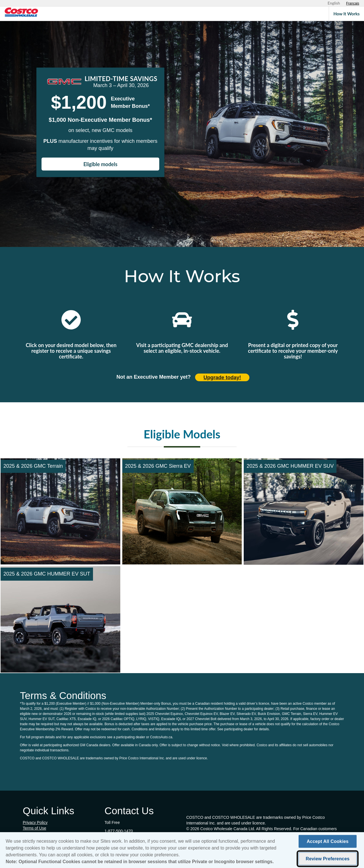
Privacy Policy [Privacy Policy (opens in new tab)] (35, 822)
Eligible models (100, 164)
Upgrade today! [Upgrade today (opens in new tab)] (222, 378)
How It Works (346, 14)
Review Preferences (328, 860)
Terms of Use (34, 828)
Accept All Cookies (327, 843)
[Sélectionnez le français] (353, 3)
